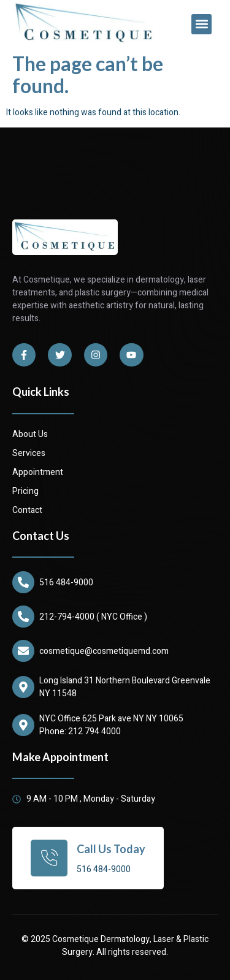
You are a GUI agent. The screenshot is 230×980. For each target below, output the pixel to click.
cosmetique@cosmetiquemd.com (104, 651)
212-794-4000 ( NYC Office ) (93, 617)
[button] (201, 24)
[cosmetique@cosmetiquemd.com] (23, 651)
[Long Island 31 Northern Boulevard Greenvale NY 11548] (23, 687)
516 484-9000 (66, 583)
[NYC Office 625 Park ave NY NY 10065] (23, 725)
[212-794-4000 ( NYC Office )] (23, 617)
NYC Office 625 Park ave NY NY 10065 (111, 719)
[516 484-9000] (23, 582)
